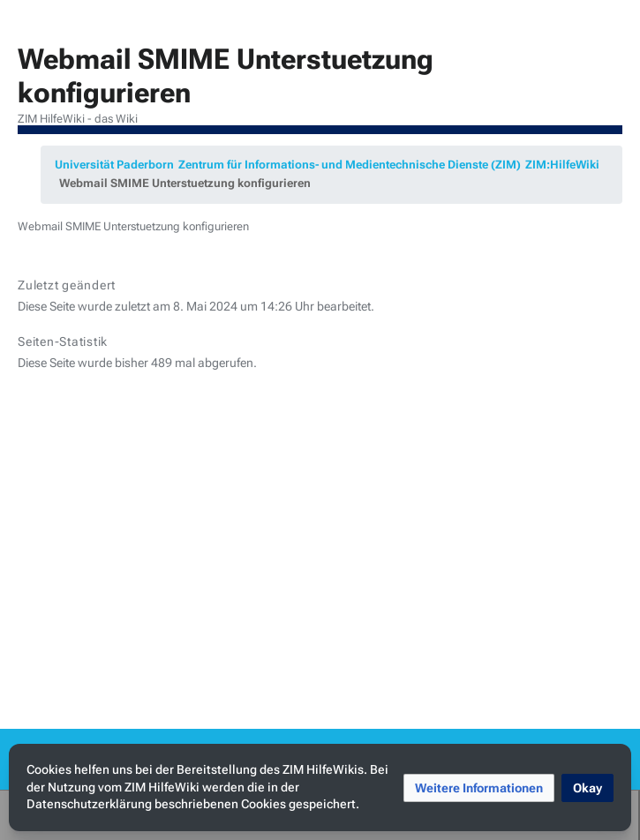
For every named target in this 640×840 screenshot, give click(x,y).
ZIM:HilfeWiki (562, 165)
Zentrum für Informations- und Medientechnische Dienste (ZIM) (350, 165)
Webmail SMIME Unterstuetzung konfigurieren (185, 183)
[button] (479, 788)
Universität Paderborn (114, 165)
